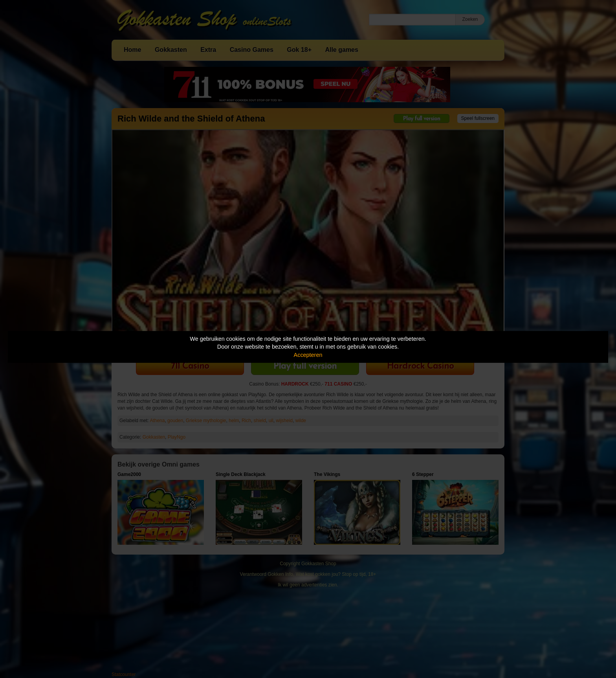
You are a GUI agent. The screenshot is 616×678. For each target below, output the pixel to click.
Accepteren (308, 355)
